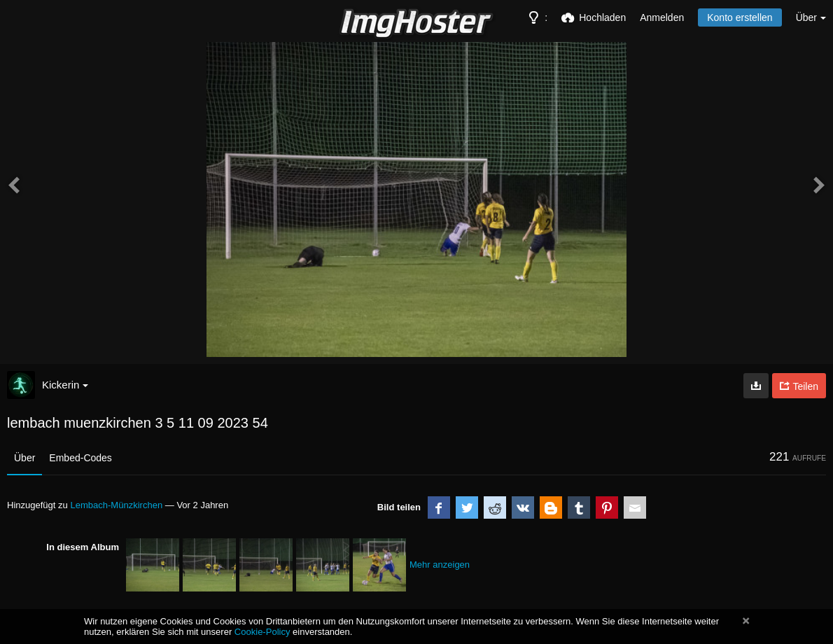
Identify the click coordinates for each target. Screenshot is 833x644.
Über (24, 458)
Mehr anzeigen (440, 565)
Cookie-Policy (262, 632)
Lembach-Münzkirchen (116, 505)
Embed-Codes (80, 458)
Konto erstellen (740, 17)
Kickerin (65, 385)
